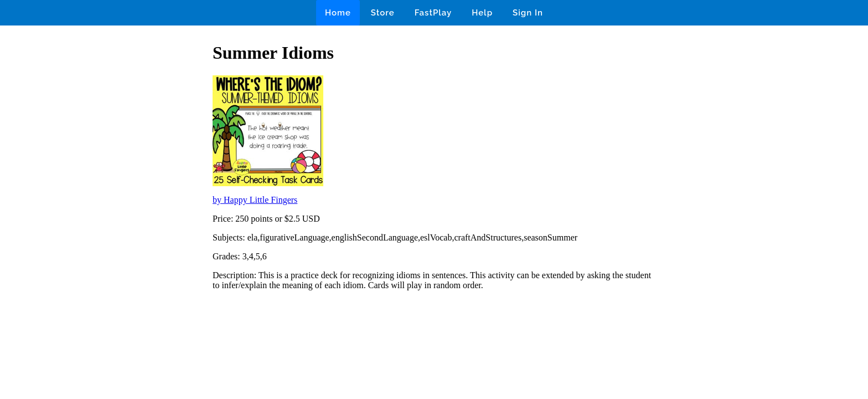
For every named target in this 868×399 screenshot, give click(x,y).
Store (383, 13)
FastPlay (433, 13)
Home (338, 13)
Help (482, 13)
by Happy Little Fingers (255, 200)
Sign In (528, 13)
